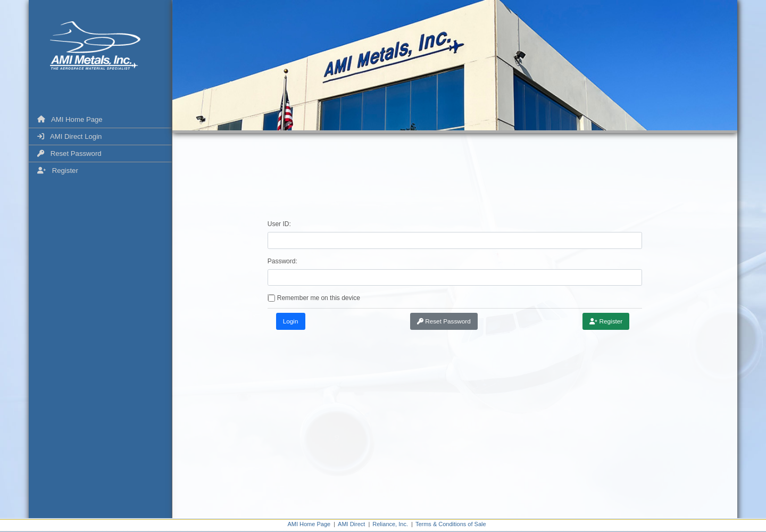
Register (58, 171)
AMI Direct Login (69, 136)
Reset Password (69, 153)
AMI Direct (351, 524)
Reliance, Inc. (390, 524)
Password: (282, 261)
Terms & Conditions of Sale (451, 524)
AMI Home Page (70, 119)
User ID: (279, 224)
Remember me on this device (319, 298)
